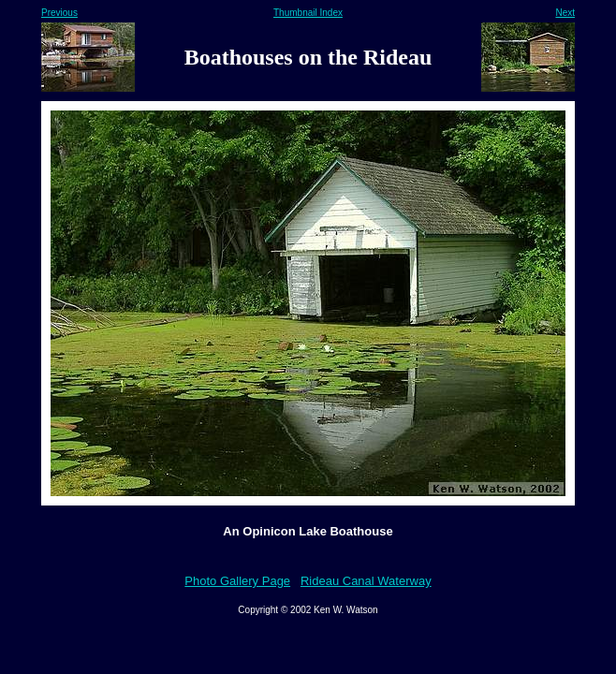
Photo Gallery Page (237, 581)
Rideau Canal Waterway (366, 581)
